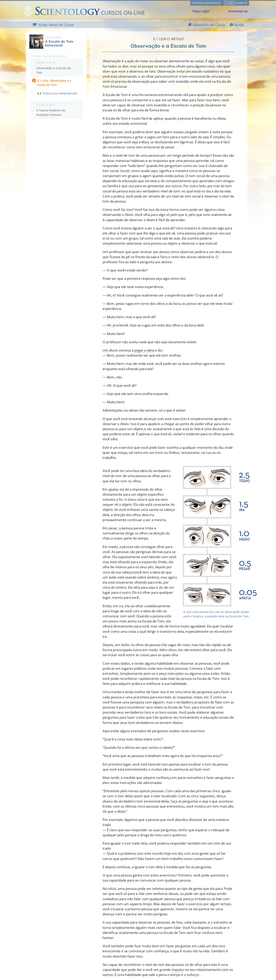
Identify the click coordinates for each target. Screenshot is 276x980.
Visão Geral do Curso (49, 56)
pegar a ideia (144, 350)
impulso (178, 970)
